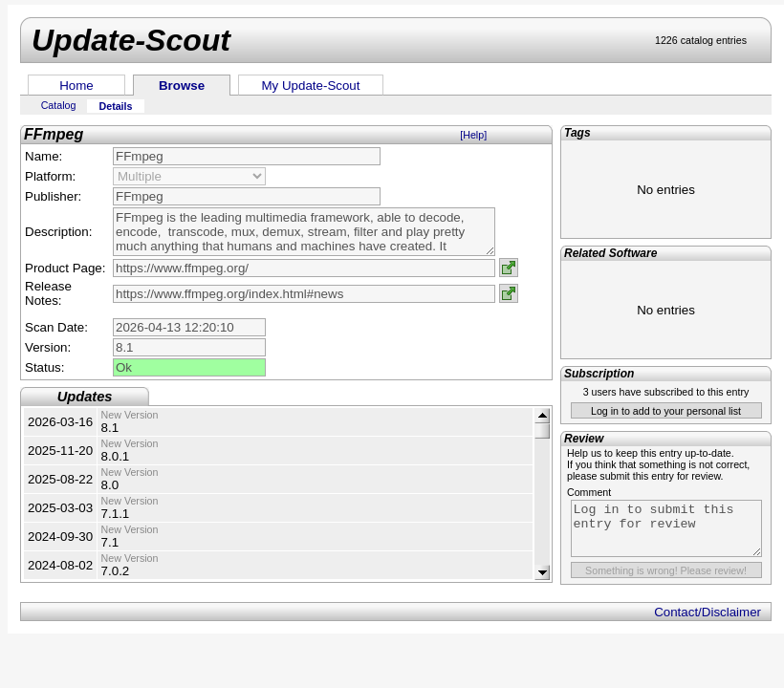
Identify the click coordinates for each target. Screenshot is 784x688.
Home (76, 86)
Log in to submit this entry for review (666, 528)
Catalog (59, 105)
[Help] (473, 135)
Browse (182, 86)
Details (116, 106)
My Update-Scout (311, 86)
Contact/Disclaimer (708, 612)
